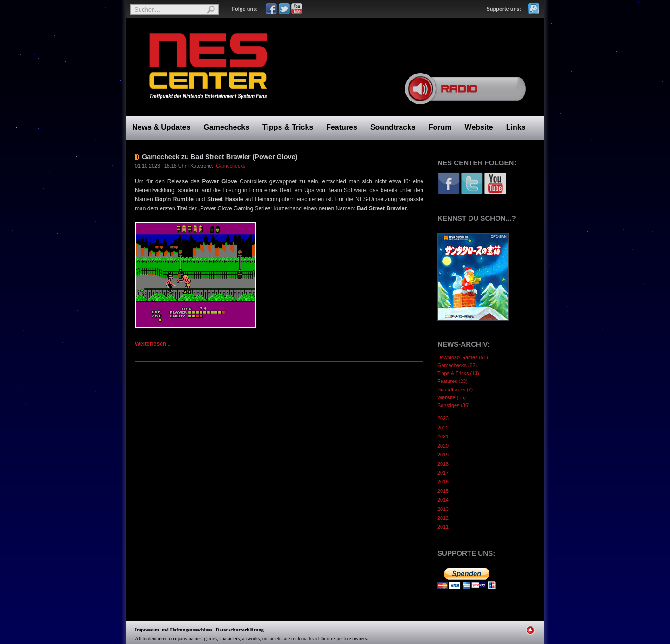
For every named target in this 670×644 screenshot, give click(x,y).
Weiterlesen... (153, 344)
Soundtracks (393, 127)
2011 (443, 527)
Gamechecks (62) (457, 365)
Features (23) (452, 381)
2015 (443, 491)
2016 (443, 482)
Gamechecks (226, 127)
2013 (443, 509)
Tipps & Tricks (288, 127)
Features (342, 127)
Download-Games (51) (463, 357)
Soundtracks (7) (455, 389)
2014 (443, 500)
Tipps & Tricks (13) (458, 373)
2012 (443, 518)
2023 (443, 418)
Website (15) (452, 397)
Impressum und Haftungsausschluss (174, 630)
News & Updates (161, 127)
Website (479, 127)
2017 (443, 473)
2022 (443, 428)
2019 (443, 455)
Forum (440, 127)
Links (516, 127)
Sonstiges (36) (454, 405)
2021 (443, 436)
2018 (443, 464)
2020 (443, 446)
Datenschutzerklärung (240, 630)
